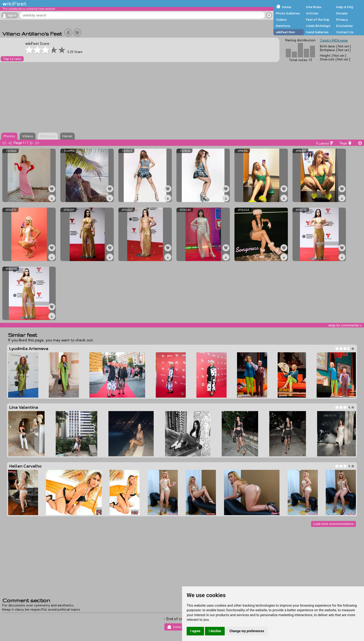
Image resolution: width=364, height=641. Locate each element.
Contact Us (345, 32)
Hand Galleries (317, 32)
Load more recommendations (333, 524)
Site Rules (314, 7)
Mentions (283, 26)
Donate (342, 13)
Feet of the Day (318, 20)
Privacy (342, 20)
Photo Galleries (288, 13)
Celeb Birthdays (318, 26)
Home (287, 7)
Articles (312, 13)
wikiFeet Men (285, 32)
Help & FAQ (345, 7)
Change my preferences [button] (247, 631)
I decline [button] (215, 631)
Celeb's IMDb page (334, 40)
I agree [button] (195, 631)
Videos (281, 20)
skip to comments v (345, 325)
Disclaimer (344, 26)
